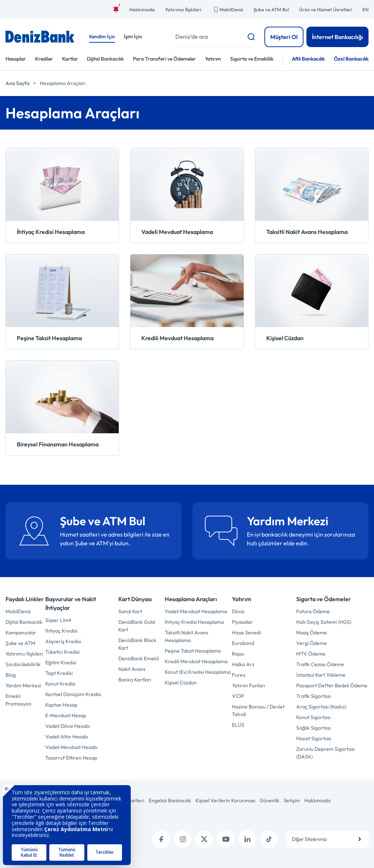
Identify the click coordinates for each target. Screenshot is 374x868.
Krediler (44, 59)
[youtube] (226, 839)
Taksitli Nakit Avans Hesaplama (186, 636)
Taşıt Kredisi (59, 673)
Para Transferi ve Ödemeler (164, 59)
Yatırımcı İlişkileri (183, 9)
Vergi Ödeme (312, 643)
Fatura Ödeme (313, 611)
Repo (238, 654)
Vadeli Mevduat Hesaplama (196, 611)
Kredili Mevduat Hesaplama (196, 661)
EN (365, 9)
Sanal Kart (130, 611)
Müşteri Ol (284, 37)
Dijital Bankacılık (105, 59)
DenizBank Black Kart (137, 644)
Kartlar (70, 59)
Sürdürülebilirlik (23, 664)
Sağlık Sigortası (314, 728)
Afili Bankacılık (308, 59)
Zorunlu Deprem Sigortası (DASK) (325, 753)
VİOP (238, 696)
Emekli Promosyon (18, 700)
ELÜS (238, 725)
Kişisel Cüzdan (181, 683)
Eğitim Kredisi (61, 662)
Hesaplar (16, 59)
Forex (239, 675)
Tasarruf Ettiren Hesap (71, 758)
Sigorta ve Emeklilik (252, 59)
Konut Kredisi (60, 684)
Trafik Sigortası (314, 696)
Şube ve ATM (20, 643)
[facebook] (161, 839)
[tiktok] (269, 839)
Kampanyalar (21, 633)
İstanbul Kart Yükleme (321, 675)
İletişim (292, 800)
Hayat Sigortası (314, 738)
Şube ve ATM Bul (271, 9)
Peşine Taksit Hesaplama (193, 651)
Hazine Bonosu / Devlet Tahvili (258, 710)
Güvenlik (270, 800)
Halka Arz (243, 664)
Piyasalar (242, 622)
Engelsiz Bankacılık (170, 800)
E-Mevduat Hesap (66, 715)
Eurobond (243, 643)
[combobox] (327, 839)
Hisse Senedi (246, 633)
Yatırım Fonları (249, 685)
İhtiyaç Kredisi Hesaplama (194, 622)
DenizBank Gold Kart (137, 626)
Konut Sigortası (313, 717)
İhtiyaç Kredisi (61, 631)
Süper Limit (58, 620)
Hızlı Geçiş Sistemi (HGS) (324, 622)
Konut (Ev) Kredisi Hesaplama (198, 672)
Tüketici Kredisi (62, 652)
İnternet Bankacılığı (337, 37)
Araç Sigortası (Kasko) (321, 707)
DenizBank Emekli (139, 658)
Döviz (238, 611)
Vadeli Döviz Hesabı (68, 726)
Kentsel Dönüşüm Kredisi (73, 694)
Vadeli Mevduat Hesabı (71, 747)
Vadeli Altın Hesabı (67, 737)
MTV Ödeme (311, 654)
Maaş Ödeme (312, 633)
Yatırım (213, 59)
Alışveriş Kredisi (63, 641)
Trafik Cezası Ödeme (320, 664)
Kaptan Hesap (61, 705)
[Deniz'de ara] (215, 37)
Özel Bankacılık (351, 59)
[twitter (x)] (204, 839)
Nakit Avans (132, 669)
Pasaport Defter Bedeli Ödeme (332, 685)
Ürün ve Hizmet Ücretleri (326, 9)
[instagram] (183, 839)
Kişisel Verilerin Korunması (225, 800)
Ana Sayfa (18, 83)
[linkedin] (247, 839)
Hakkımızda (142, 9)
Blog (11, 675)
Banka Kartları (135, 680)
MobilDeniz (227, 9)
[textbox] (327, 839)
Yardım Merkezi (23, 685)
